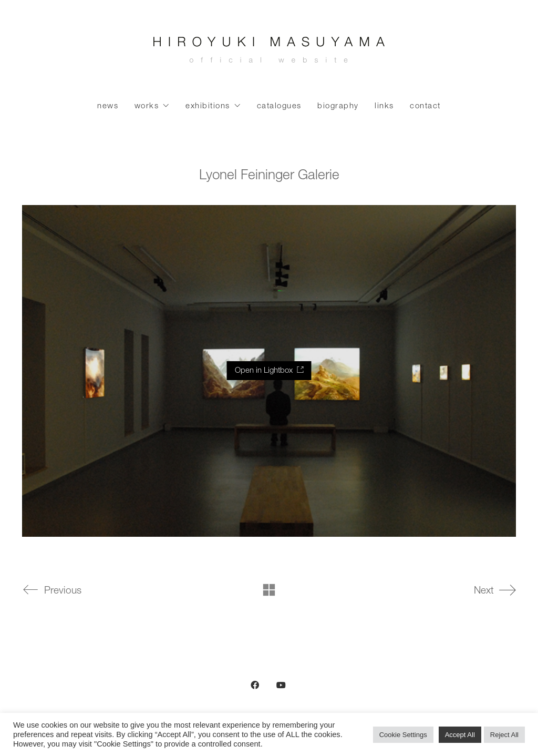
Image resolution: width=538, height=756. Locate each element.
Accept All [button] (460, 735)
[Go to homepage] (269, 53)
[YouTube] (281, 685)
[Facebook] (255, 685)
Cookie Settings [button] (403, 735)
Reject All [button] (504, 735)
